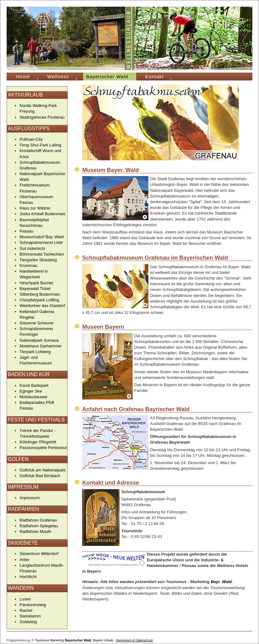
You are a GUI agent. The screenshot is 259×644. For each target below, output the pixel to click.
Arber (25, 560)
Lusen (25, 599)
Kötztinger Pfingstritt (38, 442)
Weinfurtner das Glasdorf (42, 306)
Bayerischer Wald (78, 640)
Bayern (98, 640)
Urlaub (109, 640)
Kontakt (155, 77)
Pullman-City (31, 139)
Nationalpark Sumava (39, 340)
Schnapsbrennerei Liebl (41, 242)
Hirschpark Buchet (36, 283)
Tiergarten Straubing (38, 260)
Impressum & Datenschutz (134, 640)
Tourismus (42, 640)
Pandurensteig (33, 605)
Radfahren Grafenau (38, 520)
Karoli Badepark (34, 385)
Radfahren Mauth (35, 532)
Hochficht (28, 577)
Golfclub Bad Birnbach (40, 476)
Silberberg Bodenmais (40, 294)
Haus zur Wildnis (35, 208)
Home (23, 77)
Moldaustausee (33, 397)
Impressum (30, 498)
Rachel (26, 610)
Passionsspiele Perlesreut (43, 448)
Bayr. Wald (221, 582)
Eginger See (31, 391)
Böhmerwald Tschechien (42, 254)
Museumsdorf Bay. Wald (42, 237)
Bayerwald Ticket (35, 289)
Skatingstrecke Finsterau (42, 117)
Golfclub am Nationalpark (43, 470)
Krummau (28, 266)
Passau (26, 231)
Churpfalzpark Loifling (39, 300)
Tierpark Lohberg (35, 352)
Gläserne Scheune (37, 323)
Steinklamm (30, 616)
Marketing (57, 640)
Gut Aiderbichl (32, 248)
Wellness (58, 77)
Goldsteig (28, 622)
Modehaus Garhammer (41, 346)
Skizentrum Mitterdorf (39, 554)
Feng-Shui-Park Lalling (40, 145)
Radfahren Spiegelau (39, 526)
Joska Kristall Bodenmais (42, 214)
